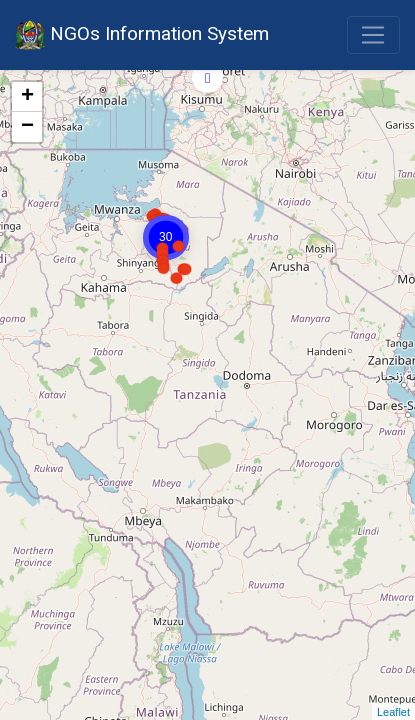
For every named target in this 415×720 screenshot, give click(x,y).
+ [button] (27, 97)
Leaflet (393, 712)
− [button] (27, 127)
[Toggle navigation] (373, 35)
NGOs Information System (142, 35)
